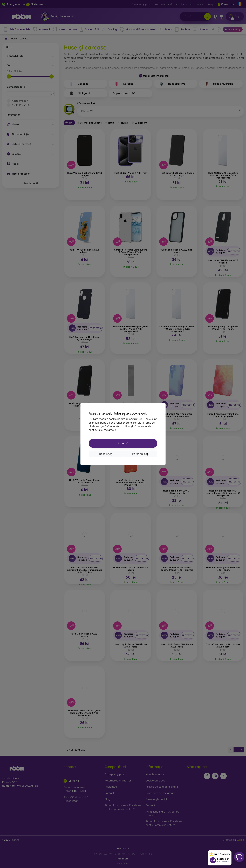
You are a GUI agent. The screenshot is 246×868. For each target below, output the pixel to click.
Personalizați (140, 454)
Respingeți (106, 454)
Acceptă (123, 443)
